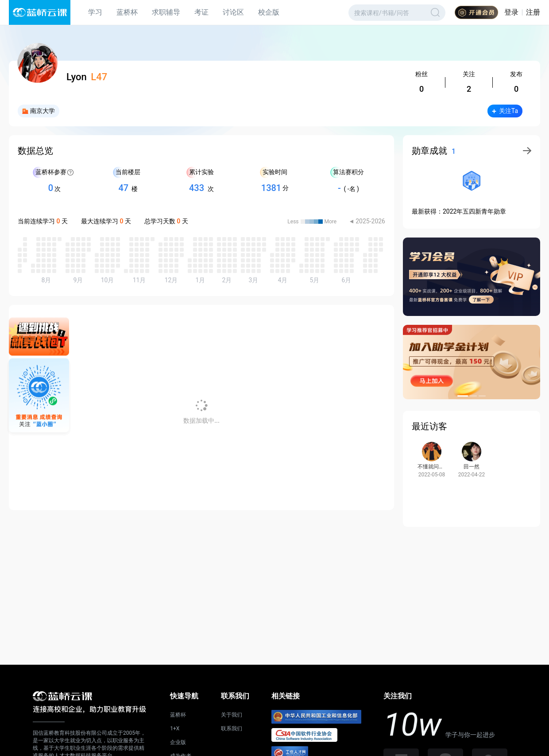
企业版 (178, 742)
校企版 (269, 12)
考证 (201, 12)
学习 (95, 12)
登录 (511, 12)
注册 (533, 12)
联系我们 (232, 729)
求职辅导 (166, 12)
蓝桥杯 (127, 12)
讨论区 (233, 12)
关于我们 (232, 715)
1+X (175, 729)
